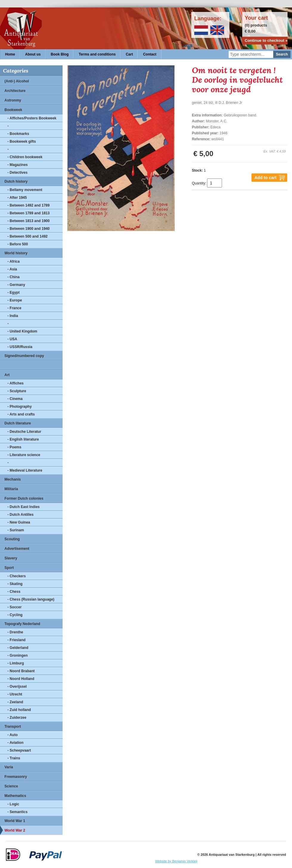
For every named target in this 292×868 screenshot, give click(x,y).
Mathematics (15, 796)
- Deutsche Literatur (24, 432)
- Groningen (18, 655)
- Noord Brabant (21, 671)
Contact (150, 54)
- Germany (16, 285)
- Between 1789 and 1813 (28, 213)
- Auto (13, 735)
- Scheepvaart (19, 750)
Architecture (15, 91)
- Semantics (17, 812)
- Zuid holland (19, 710)
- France (14, 308)
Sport (9, 568)
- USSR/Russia (20, 347)
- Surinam (16, 530)
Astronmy (13, 100)
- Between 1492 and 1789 (28, 205)
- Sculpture (17, 391)
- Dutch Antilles (21, 515)
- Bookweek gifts (22, 141)
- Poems (14, 447)
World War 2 (15, 830)
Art (7, 375)
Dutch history (16, 181)
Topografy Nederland (22, 624)
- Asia (12, 269)
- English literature (23, 439)
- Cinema (15, 399)
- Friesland (17, 640)
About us (33, 54)
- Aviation (15, 743)
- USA (12, 339)
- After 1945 (17, 198)
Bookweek (13, 110)
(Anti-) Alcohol (17, 81)
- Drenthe (15, 632)
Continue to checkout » (266, 40)
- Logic (13, 804)
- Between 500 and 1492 (28, 236)
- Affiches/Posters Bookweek (32, 118)
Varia (9, 767)
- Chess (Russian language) (31, 599)
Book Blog (60, 54)
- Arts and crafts (21, 414)
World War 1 (15, 821)
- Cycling (15, 615)
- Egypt (14, 293)
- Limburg (16, 663)
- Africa (14, 261)
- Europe (15, 300)
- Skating (15, 584)
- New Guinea (19, 522)
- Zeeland (15, 702)
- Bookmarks (18, 134)
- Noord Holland (21, 679)
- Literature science (24, 455)
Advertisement (17, 549)
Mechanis (13, 479)
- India (13, 316)
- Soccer (14, 607)
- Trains (14, 758)
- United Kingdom (22, 331)
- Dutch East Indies (24, 507)
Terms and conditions (97, 54)
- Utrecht (15, 694)
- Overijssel (17, 687)
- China (14, 277)
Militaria (11, 489)
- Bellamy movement (25, 190)
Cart (129, 54)
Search (282, 54)
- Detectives (17, 173)
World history (16, 253)
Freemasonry (16, 777)
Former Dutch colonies (24, 498)
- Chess (14, 592)
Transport (13, 727)
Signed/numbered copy (24, 356)
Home (10, 54)
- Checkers (17, 576)
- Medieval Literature (25, 470)
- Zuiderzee (17, 718)
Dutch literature (18, 423)
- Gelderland (18, 648)
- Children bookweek (25, 157)
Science (11, 786)
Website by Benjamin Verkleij (176, 861)
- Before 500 (18, 244)
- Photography (20, 407)
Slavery (11, 558)
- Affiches (15, 383)
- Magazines (18, 165)
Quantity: (199, 183)
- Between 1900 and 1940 (28, 229)
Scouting (12, 539)
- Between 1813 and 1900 (28, 221)
